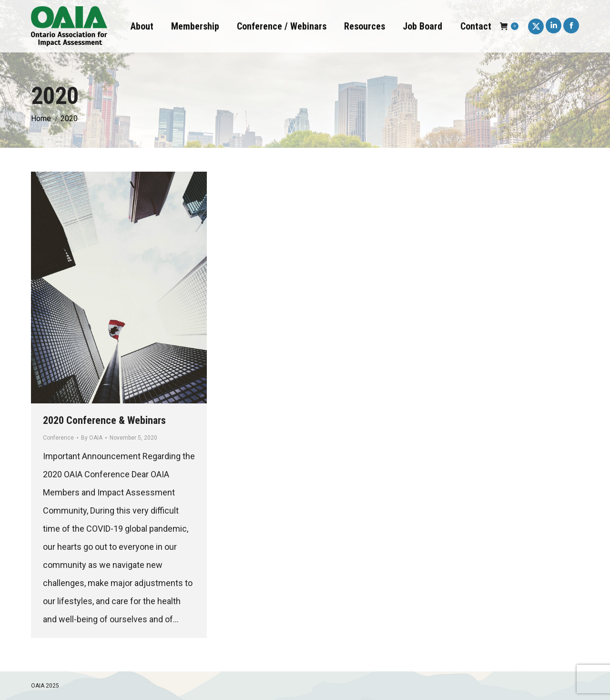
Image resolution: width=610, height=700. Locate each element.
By (92, 438)
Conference (58, 438)
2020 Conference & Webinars (104, 420)
